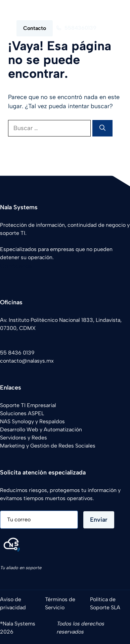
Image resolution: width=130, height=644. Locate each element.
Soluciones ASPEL (22, 413)
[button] (111, 10)
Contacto (35, 28)
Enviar (99, 520)
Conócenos (16, 266)
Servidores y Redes (24, 438)
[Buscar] (102, 128)
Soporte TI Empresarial (28, 405)
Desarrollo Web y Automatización (41, 430)
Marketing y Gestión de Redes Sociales (48, 446)
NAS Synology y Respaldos (32, 421)
